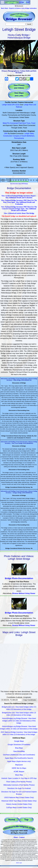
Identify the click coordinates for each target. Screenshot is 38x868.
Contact (22, 837)
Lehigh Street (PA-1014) (11, 105)
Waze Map (19, 775)
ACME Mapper (19, 772)
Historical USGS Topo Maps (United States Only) (19, 801)
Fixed (33, 123)
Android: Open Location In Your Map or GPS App (19, 778)
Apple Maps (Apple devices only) (19, 761)
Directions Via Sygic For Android (19, 788)
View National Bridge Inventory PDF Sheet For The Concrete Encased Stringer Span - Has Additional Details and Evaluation (19, 209)
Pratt (20, 123)
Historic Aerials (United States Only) (19, 804)
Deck (24, 123)
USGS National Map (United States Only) (19, 797)
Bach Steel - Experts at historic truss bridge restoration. (19, 8)
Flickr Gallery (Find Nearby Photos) (19, 782)
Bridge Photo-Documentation (19, 578)
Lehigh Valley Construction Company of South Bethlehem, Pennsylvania (19, 136)
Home (12, 820)
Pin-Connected (13, 123)
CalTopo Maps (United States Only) (19, 808)
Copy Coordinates (30, 700)
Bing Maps (19, 748)
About (16, 837)
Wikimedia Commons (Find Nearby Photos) (19, 785)
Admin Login (19, 863)
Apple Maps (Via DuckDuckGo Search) (19, 758)
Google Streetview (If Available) (19, 745)
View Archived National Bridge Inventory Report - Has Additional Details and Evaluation (19, 197)
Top (26, 820)
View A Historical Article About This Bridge (19, 213)
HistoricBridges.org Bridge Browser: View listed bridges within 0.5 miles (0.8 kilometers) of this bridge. (19, 721)
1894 (6, 133)
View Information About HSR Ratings (19, 184)
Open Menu (2, 2)
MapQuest (19, 765)
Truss (28, 123)
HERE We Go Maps (19, 768)
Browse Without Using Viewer (24, 593)
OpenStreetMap (19, 751)
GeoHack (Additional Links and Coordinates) (19, 755)
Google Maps (19, 741)
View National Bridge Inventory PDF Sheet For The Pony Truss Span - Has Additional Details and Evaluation (19, 202)
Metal (5, 123)
